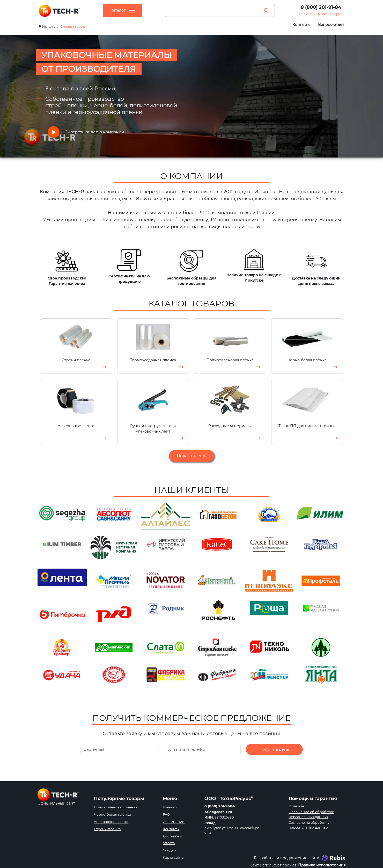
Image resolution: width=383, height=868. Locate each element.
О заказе (296, 806)
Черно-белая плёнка (112, 814)
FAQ (166, 814)
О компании (174, 822)
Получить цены (274, 755)
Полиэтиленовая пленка (116, 807)
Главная (170, 807)
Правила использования (322, 865)
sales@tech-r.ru (218, 812)
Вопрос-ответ (331, 25)
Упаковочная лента (111, 822)
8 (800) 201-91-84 (321, 7)
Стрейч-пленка (107, 829)
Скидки (169, 850)
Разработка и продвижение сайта (286, 858)
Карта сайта (173, 857)
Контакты (301, 25)
